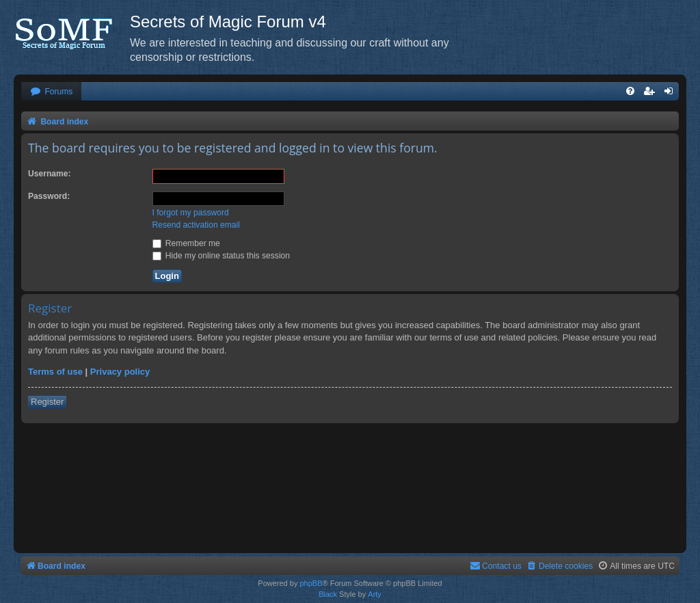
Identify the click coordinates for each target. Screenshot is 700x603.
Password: (49, 196)
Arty (375, 594)
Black (328, 594)
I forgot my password (191, 213)
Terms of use (55, 372)
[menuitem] (51, 92)
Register (47, 402)
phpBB (311, 583)
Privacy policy (120, 372)
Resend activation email (196, 225)
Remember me (186, 243)
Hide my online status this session (221, 256)
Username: (50, 174)
